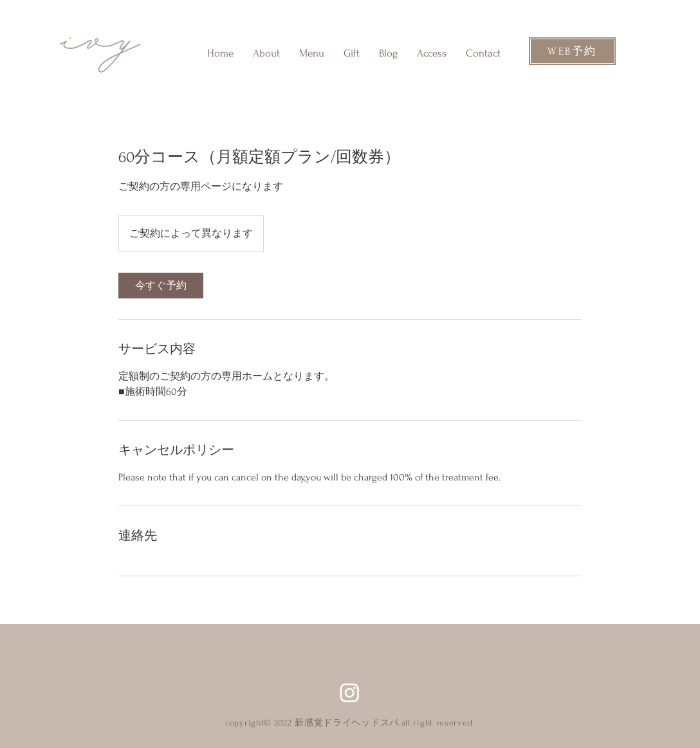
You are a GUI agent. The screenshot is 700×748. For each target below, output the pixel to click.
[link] (161, 286)
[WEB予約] (572, 51)
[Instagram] (350, 692)
